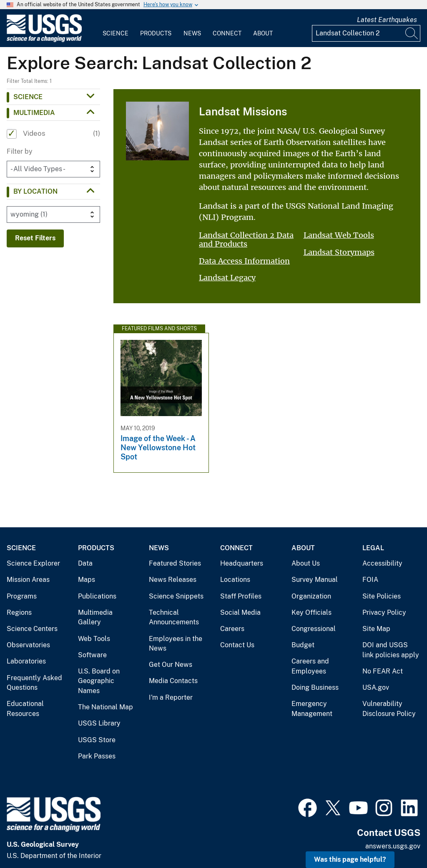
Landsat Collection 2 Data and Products (246, 239)
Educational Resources (25, 709)
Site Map (376, 629)
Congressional (314, 629)
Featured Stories (175, 563)
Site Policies (382, 596)
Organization (311, 596)
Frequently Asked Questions (34, 683)
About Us (306, 563)
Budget (303, 645)
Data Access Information (244, 261)
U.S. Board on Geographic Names (99, 681)
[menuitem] (116, 28)
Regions (19, 612)
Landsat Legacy (227, 278)
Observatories (28, 645)
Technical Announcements (174, 617)
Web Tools (94, 639)
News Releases (173, 580)
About (263, 33)
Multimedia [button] (34, 113)
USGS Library (99, 723)
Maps (87, 580)
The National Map (105, 707)
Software (92, 655)
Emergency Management (312, 709)
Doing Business (315, 687)
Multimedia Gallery (95, 617)
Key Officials (311, 612)
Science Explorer (33, 563)
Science (116, 33)
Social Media (240, 612)
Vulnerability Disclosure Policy (389, 709)
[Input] (366, 33)
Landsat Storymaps (339, 252)
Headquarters (242, 563)
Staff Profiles (241, 596)
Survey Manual (315, 580)
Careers (232, 629)
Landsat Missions (243, 111)
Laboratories (26, 661)
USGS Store (97, 740)
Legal (373, 548)
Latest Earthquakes (387, 20)
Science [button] (28, 97)
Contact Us (237, 645)
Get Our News (171, 665)
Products (156, 33)
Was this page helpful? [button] (350, 859)
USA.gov (376, 687)
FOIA (370, 580)
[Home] (44, 40)
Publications (97, 596)
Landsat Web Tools (339, 235)
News (192, 33)
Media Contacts (173, 681)
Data (85, 563)
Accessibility (382, 563)
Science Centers (32, 629)
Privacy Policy (384, 612)
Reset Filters (35, 238)
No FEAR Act (383, 671)
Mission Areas (28, 580)
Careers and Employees (310, 666)
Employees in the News (176, 644)
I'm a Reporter (171, 697)
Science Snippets (176, 596)
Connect (227, 33)
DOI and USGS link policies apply (391, 650)
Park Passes (97, 756)
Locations (235, 580)
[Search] (412, 33)
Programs (22, 596)
